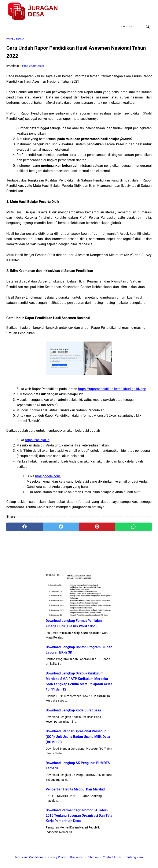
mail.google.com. (48, 476)
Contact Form (112, 857)
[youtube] (137, 11)
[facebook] (117, 11)
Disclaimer (77, 857)
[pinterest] (97, 527)
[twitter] (127, 11)
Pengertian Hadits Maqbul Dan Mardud (75, 789)
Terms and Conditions (29, 857)
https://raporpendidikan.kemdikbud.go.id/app (112, 389)
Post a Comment (33, 66)
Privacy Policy (57, 857)
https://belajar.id (37, 440)
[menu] (9, 27)
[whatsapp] (133, 527)
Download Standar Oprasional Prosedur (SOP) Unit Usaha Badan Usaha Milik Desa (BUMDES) (78, 736)
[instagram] (147, 11)
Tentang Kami (134, 857)
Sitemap (93, 857)
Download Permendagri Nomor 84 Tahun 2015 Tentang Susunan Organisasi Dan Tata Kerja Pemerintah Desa (79, 815)
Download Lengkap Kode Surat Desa (73, 710)
